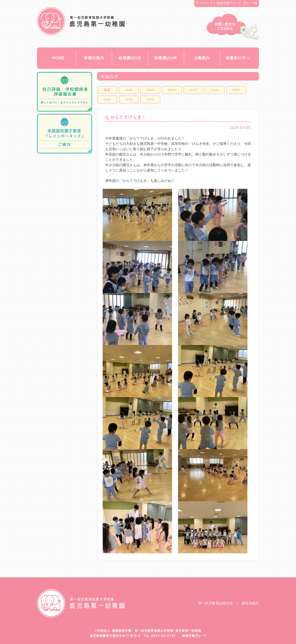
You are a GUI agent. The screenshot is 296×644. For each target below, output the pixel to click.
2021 (236, 90)
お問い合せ (233, 27)
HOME (58, 58)
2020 (107, 99)
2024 (172, 90)
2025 (150, 90)
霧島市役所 (250, 603)
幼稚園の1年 (166, 58)
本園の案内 (94, 58)
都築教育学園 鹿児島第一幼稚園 (81, 21)
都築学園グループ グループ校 (237, 3)
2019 (129, 99)
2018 (150, 99)
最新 (107, 90)
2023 (193, 90)
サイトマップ (204, 3)
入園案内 (202, 58)
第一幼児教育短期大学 (216, 603)
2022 (215, 90)
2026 (129, 90)
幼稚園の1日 (130, 58)
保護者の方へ (238, 58)
